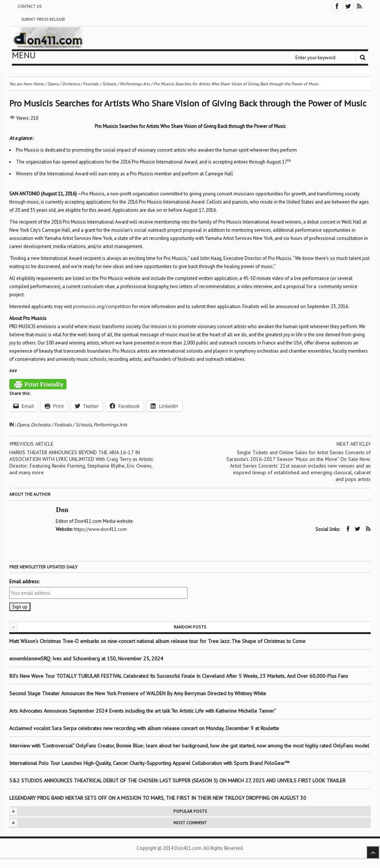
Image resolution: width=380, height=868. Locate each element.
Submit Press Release (43, 19)
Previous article (32, 444)
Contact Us (30, 6)
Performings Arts (110, 425)
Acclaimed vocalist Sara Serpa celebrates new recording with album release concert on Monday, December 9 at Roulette (144, 728)
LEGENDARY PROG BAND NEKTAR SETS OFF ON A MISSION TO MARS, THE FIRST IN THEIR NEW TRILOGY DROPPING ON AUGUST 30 (158, 798)
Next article (353, 444)
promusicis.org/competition (102, 306)
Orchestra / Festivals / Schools (61, 425)
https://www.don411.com (101, 529)
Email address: (24, 581)
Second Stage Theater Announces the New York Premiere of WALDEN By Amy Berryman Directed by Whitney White (138, 693)
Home (39, 84)
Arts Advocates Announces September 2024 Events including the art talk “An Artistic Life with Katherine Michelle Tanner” (143, 710)
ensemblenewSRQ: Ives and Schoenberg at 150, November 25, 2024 (86, 658)
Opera (23, 425)
